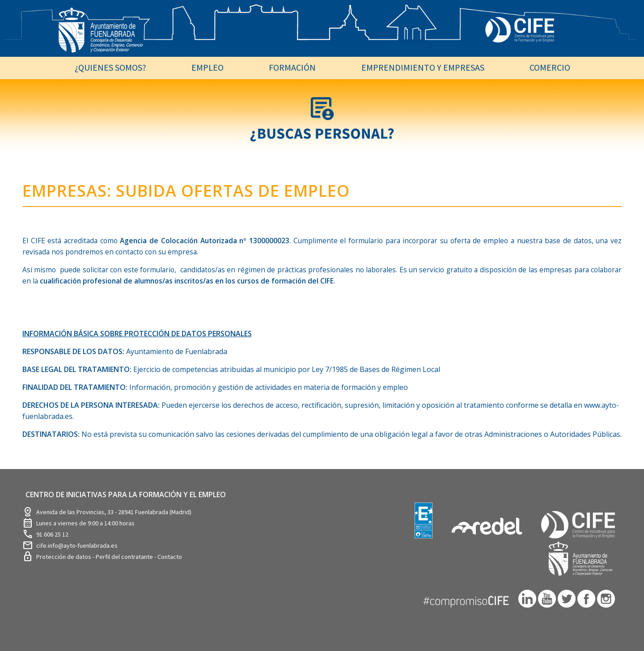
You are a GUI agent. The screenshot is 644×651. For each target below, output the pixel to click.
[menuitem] (110, 67)
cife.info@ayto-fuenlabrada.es (77, 545)
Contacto (170, 557)
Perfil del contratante (125, 557)
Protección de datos (64, 557)
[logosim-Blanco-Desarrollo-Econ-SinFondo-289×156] (101, 36)
